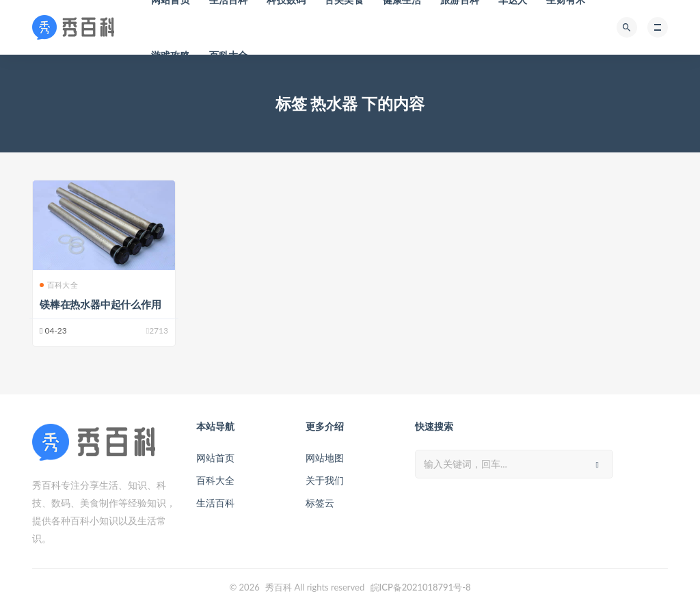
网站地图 (325, 458)
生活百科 (215, 503)
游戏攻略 (171, 55)
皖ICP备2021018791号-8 (421, 587)
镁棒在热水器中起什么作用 (100, 304)
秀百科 (279, 587)
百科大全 (229, 55)
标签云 (320, 503)
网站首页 (215, 458)
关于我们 (325, 480)
